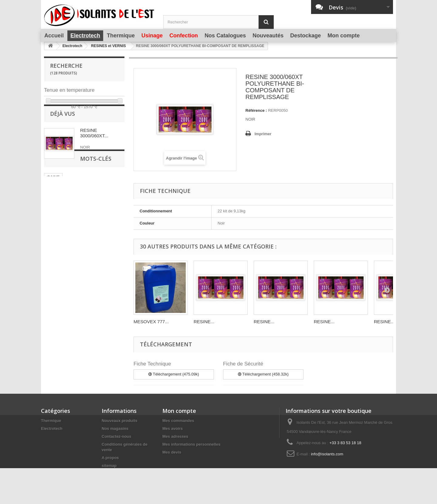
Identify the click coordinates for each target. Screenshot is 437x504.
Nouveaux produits (120, 421)
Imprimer (263, 134)
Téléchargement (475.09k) (174, 374)
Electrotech (52, 429)
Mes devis (172, 452)
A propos (110, 458)
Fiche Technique (152, 364)
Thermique (51, 421)
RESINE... (204, 322)
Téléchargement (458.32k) (263, 374)
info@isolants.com (327, 454)
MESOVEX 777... (151, 322)
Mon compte (179, 411)
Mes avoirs (173, 429)
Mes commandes (178, 421)
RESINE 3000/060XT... (94, 147)
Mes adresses (175, 436)
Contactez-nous (117, 436)
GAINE (53, 209)
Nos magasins (115, 429)
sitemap (109, 466)
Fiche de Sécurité (243, 364)
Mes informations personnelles (191, 444)
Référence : (256, 110)
